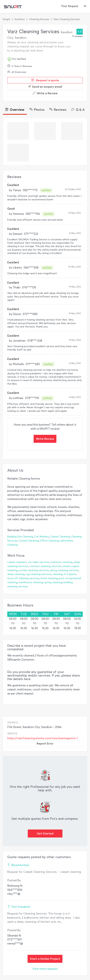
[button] (85, 6)
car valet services (39, 562)
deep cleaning (16, 574)
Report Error (45, 743)
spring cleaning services (64, 570)
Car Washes (42, 537)
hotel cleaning (49, 578)
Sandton (20, 19)
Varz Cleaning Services (67, 19)
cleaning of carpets (64, 574)
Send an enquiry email (45, 87)
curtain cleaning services (34, 570)
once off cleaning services (23, 578)
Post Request (70, 6)
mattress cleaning (61, 562)
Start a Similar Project (45, 959)
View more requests (45, 969)
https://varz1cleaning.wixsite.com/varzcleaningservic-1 (43, 738)
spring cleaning (53, 582)
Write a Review (45, 93)
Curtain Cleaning (29, 541)
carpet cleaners (17, 562)
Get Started (45, 833)
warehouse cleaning (31, 582)
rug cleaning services (39, 574)
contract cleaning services (45, 566)
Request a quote (45, 80)
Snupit (6, 19)
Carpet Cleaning (60, 537)
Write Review (45, 439)
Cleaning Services (39, 19)
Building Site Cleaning (20, 537)
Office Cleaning (49, 541)
